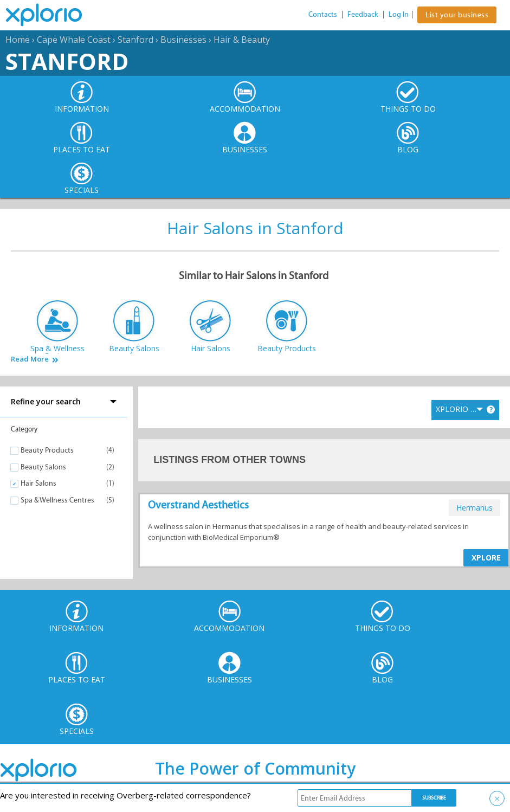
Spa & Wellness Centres (57, 500)
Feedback (363, 14)
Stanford (135, 40)
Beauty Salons (43, 467)
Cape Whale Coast (74, 40)
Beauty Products (47, 450)
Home (18, 40)
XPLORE (486, 558)
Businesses (183, 40)
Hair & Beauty (242, 40)
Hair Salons (38, 483)
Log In (399, 14)
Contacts (323, 14)
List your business (457, 15)
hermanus (475, 508)
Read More (30, 359)
